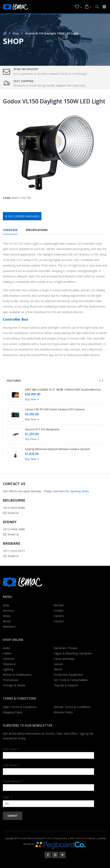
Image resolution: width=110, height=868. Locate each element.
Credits (59, 610)
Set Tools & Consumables (71, 680)
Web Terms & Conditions (82, 838)
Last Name (11, 765)
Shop (16, 33)
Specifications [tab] (37, 230)
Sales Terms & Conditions (20, 707)
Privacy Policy (60, 838)
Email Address (13, 781)
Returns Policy (63, 712)
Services (8, 610)
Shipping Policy (13, 712)
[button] (78, 7)
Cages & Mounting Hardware (73, 653)
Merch (58, 669)
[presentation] (100, 381)
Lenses (59, 664)
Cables (7, 653)
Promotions (11, 680)
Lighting (8, 669)
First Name (11, 749)
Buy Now (32, 399)
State (8, 797)
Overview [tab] (10, 230)
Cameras (9, 659)
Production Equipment (68, 675)
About (7, 621)
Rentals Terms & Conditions (72, 707)
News (7, 616)
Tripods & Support (66, 685)
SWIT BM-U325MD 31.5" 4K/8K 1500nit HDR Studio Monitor (63, 390)
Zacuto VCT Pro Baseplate (42, 429)
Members (9, 626)
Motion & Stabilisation (17, 675)
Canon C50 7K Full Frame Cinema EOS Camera (55, 409)
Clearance (9, 664)
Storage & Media (14, 685)
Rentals (59, 605)
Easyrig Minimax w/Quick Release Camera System (57, 449)
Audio (6, 648)
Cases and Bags (64, 659)
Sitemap (102, 838)
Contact (59, 621)
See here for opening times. (71, 491)
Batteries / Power (66, 648)
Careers (59, 616)
